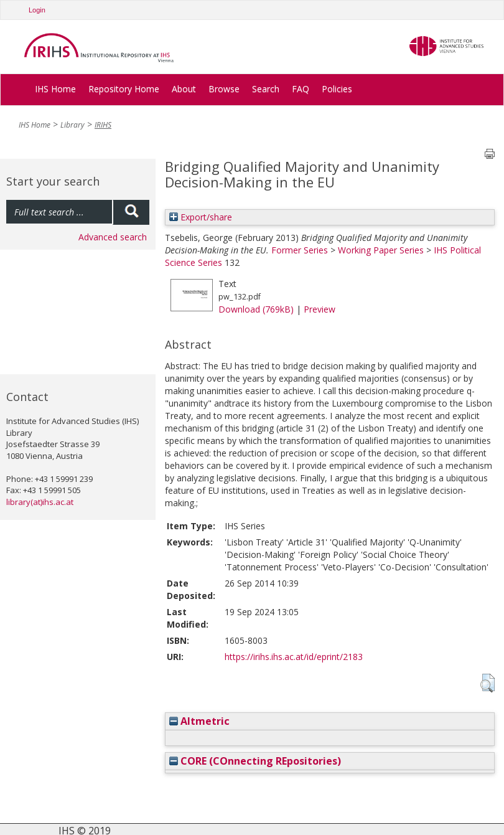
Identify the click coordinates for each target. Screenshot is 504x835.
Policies (337, 89)
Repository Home (124, 89)
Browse (224, 89)
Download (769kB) (256, 309)
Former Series (300, 250)
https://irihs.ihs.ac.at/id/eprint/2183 (294, 657)
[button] (488, 683)
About (184, 89)
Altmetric (199, 721)
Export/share (201, 217)
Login (37, 10)
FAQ (301, 89)
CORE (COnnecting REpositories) (255, 761)
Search (266, 89)
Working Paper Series (381, 250)
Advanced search (113, 237)
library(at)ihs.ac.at (40, 502)
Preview (320, 309)
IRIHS (103, 125)
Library (72, 125)
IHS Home (55, 89)
